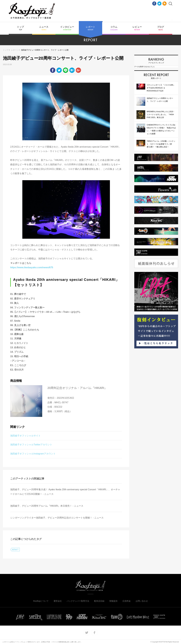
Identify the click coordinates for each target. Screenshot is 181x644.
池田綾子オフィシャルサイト (25, 436)
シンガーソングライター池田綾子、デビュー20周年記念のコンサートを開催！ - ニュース (57, 518)
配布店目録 (99, 601)
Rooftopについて (41, 601)
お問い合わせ (142, 601)
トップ (20, 28)
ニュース (44, 28)
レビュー (137, 28)
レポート (90, 28)
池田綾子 (15, 550)
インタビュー (67, 28)
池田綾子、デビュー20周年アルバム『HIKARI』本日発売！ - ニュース (47, 506)
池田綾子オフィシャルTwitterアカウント (31, 445)
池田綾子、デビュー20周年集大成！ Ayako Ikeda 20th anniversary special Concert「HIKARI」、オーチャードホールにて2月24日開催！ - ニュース (65, 492)
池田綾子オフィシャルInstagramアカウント (33, 454)
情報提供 (113, 601)
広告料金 (127, 601)
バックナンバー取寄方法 (78, 601)
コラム (114, 28)
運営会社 (58, 601)
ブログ (161, 28)
